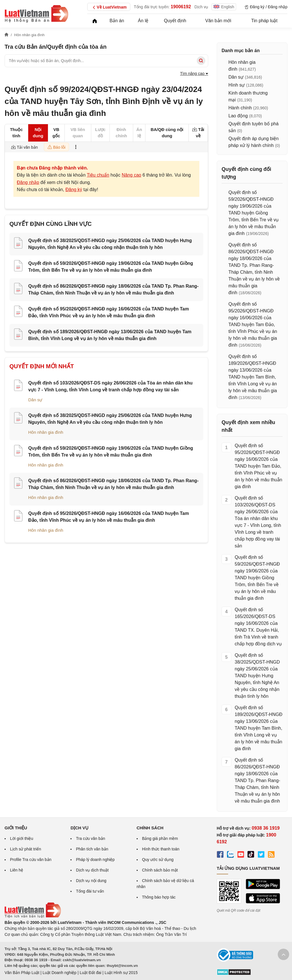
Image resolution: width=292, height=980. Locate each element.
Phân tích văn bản (92, 849)
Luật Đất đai (90, 973)
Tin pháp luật (264, 21)
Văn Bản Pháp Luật (22, 973)
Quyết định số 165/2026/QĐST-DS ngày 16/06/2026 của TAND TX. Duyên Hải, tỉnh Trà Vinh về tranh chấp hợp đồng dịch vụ (258, 627)
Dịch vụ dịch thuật (92, 870)
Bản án (117, 21)
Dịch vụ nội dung (91, 881)
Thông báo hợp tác (159, 897)
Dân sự (35, 400)
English (224, 7)
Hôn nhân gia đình (46, 432)
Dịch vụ (201, 7)
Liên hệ (17, 870)
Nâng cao (132, 175)
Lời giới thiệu (22, 838)
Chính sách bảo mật (160, 870)
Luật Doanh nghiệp (59, 973)
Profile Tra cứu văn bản (31, 860)
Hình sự (237, 85)
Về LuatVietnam (109, 7)
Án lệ (143, 21)
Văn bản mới (218, 21)
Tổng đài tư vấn (90, 891)
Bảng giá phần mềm (160, 838)
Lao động (238, 116)
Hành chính (240, 108)
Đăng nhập (28, 182)
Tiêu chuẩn (98, 175)
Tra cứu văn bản (90, 838)
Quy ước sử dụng (158, 860)
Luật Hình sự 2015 (121, 973)
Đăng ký (74, 190)
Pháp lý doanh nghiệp (95, 860)
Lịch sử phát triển (26, 849)
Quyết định (175, 21)
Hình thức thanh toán (161, 849)
